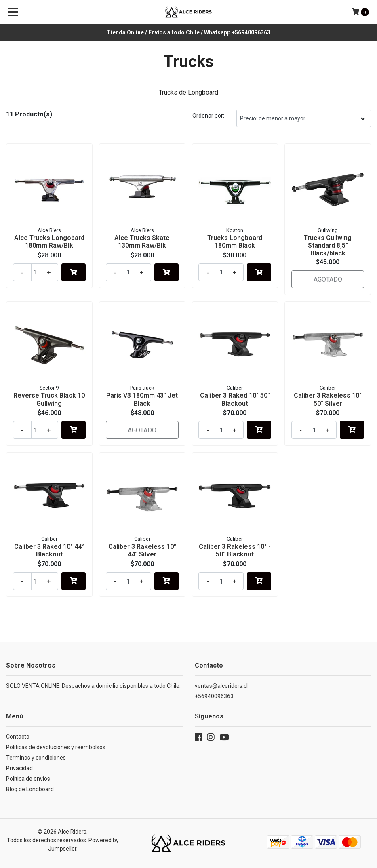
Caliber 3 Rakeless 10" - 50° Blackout (235, 550)
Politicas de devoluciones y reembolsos (56, 747)
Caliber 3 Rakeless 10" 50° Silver (328, 399)
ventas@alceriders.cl (221, 686)
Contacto (18, 737)
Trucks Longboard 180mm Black (235, 242)
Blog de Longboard (30, 789)
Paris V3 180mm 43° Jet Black (142, 399)
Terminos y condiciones (36, 758)
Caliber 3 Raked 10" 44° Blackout (49, 550)
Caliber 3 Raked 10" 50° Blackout (235, 399)
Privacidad (19, 768)
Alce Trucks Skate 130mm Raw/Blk (142, 242)
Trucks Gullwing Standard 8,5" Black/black (328, 245)
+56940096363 (214, 696)
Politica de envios (28, 779)
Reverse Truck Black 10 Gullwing (49, 399)
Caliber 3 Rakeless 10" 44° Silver (142, 550)
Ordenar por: (208, 116)
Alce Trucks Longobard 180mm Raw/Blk (49, 242)
